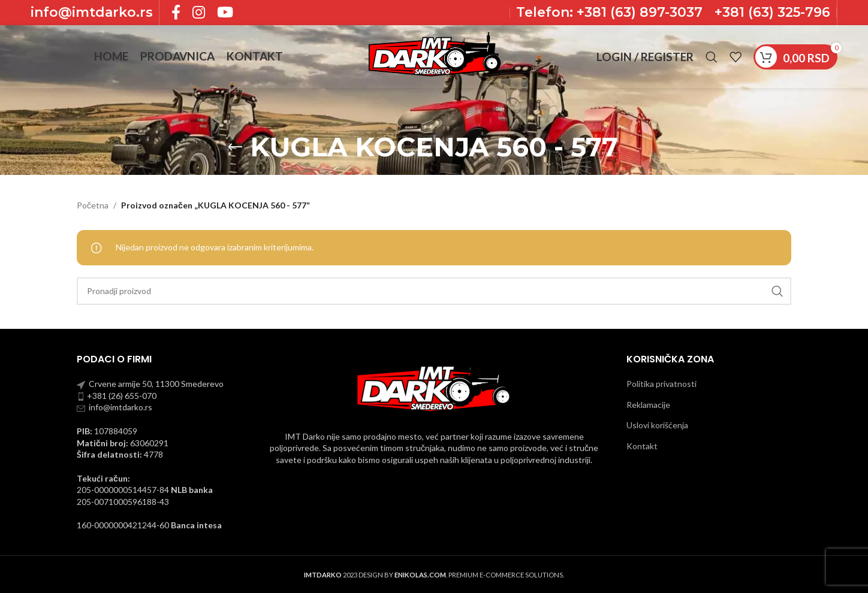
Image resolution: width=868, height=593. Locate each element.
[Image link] (434, 387)
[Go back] (235, 147)
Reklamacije (648, 405)
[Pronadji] (712, 57)
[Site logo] (434, 55)
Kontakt (642, 446)
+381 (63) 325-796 (772, 12)
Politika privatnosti (661, 384)
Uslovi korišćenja (657, 425)
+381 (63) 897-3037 (638, 12)
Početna (93, 205)
